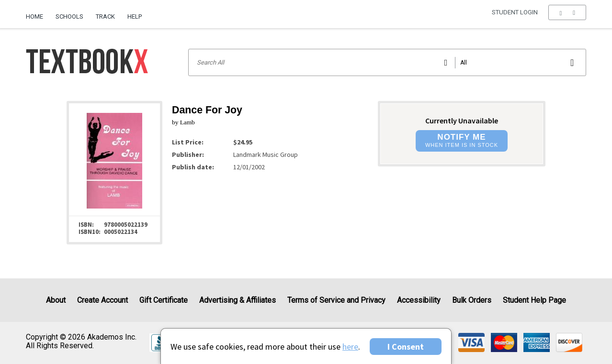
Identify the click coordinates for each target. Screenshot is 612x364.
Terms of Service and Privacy (336, 300)
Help (135, 17)
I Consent (406, 347)
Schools (69, 17)
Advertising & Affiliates (238, 300)
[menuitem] (38, 13)
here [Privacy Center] (350, 347)
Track (105, 17)
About (56, 300)
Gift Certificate (164, 300)
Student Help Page (534, 300)
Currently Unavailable (462, 121)
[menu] (567, 17)
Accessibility (419, 300)
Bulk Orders (472, 300)
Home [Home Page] (34, 17)
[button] (567, 17)
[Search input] (387, 62)
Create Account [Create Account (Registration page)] (102, 300)
